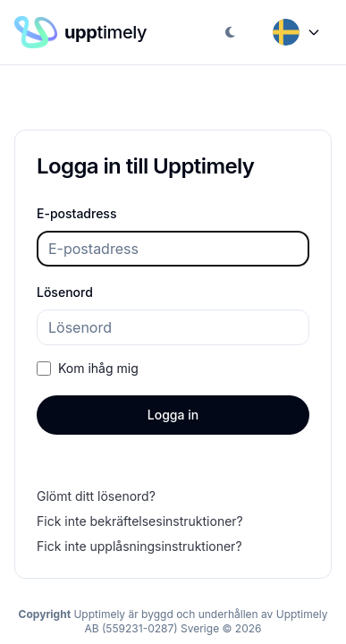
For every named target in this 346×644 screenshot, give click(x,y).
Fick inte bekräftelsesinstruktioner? (140, 521)
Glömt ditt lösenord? (96, 496)
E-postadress (76, 213)
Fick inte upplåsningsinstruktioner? (139, 546)
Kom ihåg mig (98, 368)
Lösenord (65, 292)
